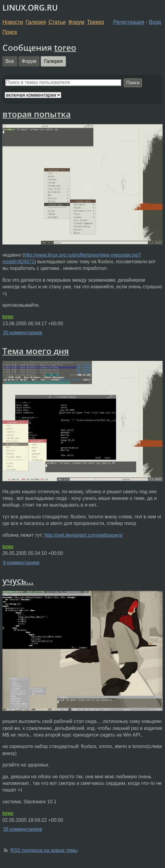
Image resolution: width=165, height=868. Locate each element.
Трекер (96, 22)
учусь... (18, 581)
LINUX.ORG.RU (30, 8)
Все (10, 61)
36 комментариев (23, 829)
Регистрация (129, 22)
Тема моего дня (36, 351)
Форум (76, 22)
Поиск (10, 32)
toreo (65, 47)
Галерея (36, 22)
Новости (13, 22)
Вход (155, 22)
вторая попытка (37, 114)
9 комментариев (21, 563)
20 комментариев (23, 333)
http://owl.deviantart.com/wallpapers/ (84, 535)
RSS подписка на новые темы (44, 850)
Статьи (57, 22)
